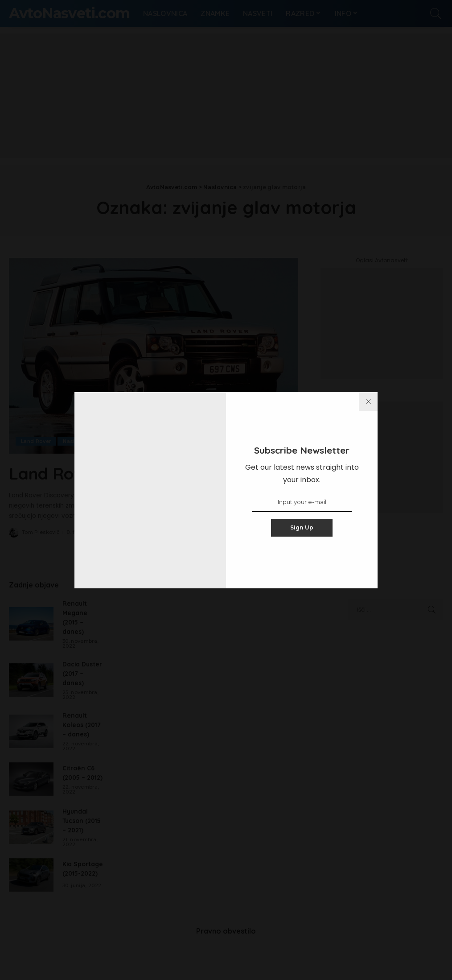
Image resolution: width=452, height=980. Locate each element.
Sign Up (302, 527)
